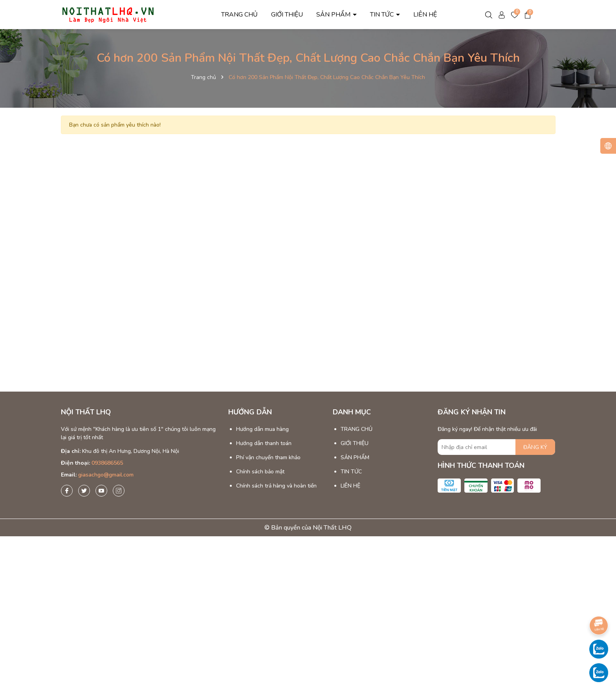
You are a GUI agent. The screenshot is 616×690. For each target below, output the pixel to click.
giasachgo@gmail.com (106, 475)
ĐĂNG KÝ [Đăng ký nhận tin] (535, 447)
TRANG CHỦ (239, 15)
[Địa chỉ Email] (497, 447)
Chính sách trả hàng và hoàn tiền (276, 486)
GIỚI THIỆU (287, 15)
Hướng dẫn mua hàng (262, 429)
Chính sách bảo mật (260, 472)
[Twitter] (84, 491)
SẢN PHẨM (334, 15)
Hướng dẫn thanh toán (264, 443)
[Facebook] (67, 491)
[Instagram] (119, 491)
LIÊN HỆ (425, 15)
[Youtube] (101, 491)
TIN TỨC (383, 15)
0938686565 (107, 463)
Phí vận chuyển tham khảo (268, 457)
